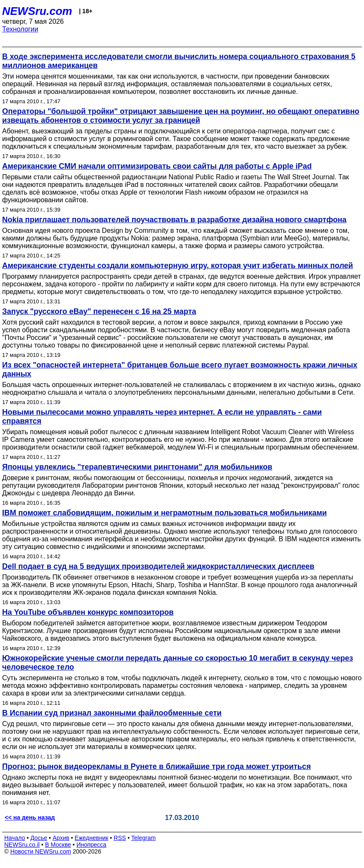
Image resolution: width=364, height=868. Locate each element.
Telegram (144, 838)
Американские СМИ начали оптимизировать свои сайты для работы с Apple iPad (157, 166)
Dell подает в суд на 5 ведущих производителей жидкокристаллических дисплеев (158, 566)
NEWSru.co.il (22, 845)
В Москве (58, 845)
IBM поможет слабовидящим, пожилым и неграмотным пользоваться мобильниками (165, 513)
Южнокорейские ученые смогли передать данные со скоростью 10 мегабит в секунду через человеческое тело (178, 663)
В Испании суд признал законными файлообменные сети (112, 713)
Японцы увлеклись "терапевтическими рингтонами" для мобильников (137, 467)
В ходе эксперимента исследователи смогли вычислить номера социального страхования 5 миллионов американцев (179, 61)
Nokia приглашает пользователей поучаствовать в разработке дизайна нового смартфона (174, 220)
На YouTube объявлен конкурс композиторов (88, 612)
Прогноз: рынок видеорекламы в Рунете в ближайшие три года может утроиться (156, 766)
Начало (15, 838)
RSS (120, 838)
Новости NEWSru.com (41, 851)
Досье (39, 838)
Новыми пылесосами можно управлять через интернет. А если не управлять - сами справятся (162, 417)
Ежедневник (92, 838)
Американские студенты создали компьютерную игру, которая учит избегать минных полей (178, 266)
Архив (61, 838)
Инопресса (92, 845)
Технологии (20, 29)
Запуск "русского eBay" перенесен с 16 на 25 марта (99, 311)
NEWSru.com (37, 11)
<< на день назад (30, 817)
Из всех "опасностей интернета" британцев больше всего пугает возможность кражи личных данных (180, 369)
